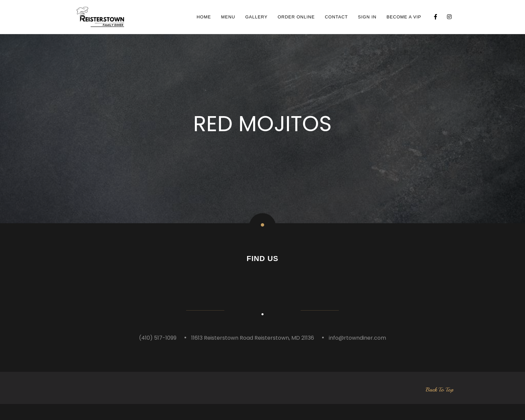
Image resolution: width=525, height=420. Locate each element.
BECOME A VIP (404, 17)
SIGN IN (367, 17)
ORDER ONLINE (296, 17)
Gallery (256, 17)
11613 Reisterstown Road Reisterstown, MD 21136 (253, 354)
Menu (228, 17)
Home (204, 17)
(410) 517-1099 (158, 354)
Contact (336, 17)
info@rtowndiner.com (357, 354)
